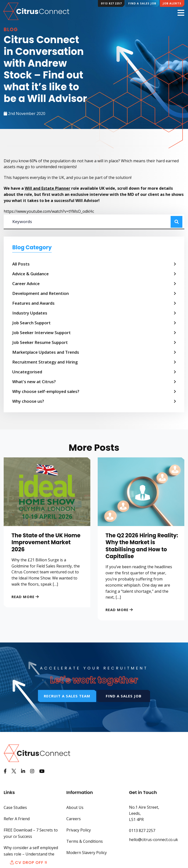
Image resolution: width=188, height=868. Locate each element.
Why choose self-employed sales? (46, 391)
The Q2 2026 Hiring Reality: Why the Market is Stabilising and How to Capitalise (142, 546)
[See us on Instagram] (32, 771)
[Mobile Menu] (181, 13)
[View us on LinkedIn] (23, 771)
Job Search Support (31, 323)
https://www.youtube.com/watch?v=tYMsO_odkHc (49, 211)
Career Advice (26, 283)
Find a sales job (124, 696)
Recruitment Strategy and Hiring (45, 362)
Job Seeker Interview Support (41, 333)
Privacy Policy (79, 830)
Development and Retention (41, 293)
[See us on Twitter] (14, 771)
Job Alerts (172, 3)
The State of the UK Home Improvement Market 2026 (46, 542)
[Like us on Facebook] (5, 771)
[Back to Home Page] (37, 11)
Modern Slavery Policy (87, 853)
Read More (23, 597)
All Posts (21, 264)
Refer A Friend (17, 819)
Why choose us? (28, 401)
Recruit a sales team (67, 696)
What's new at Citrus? (34, 382)
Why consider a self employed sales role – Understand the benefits (31, 854)
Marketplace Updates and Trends (46, 352)
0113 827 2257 (111, 3)
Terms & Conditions (85, 841)
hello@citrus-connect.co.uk (153, 840)
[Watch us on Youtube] (42, 771)
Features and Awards (33, 303)
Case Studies (15, 807)
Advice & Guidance (30, 274)
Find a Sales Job (142, 3)
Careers (74, 819)
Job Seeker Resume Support (40, 342)
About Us (75, 807)
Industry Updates (30, 313)
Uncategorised (27, 372)
